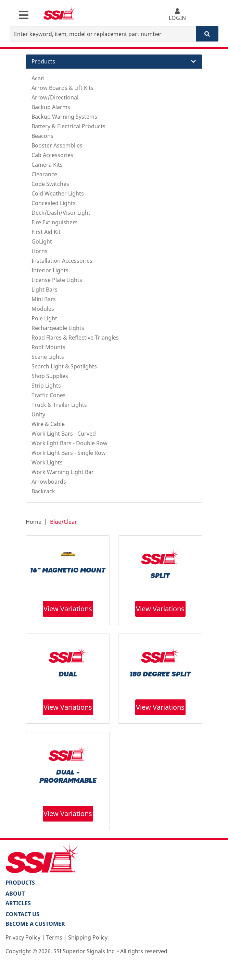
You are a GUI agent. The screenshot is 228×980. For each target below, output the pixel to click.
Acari (38, 78)
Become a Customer (35, 924)
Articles (18, 903)
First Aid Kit (46, 232)
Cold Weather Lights (58, 193)
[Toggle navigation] (24, 15)
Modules (43, 309)
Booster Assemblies (57, 145)
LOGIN (177, 15)
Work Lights (47, 462)
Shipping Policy (88, 937)
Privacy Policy (23, 937)
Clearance (44, 174)
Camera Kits (47, 165)
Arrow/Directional (55, 97)
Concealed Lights (54, 203)
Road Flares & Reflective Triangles (75, 338)
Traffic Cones (49, 395)
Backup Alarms (51, 107)
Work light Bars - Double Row (69, 443)
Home (34, 522)
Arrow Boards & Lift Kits (62, 88)
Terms (54, 937)
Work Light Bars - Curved (64, 434)
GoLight (42, 241)
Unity (38, 414)
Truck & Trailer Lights (59, 405)
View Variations (68, 609)
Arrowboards (49, 482)
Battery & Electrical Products (68, 126)
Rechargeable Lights (58, 328)
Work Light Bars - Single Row (69, 453)
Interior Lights (50, 270)
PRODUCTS (20, 883)
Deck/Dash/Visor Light (61, 213)
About (15, 894)
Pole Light (44, 318)
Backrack (43, 491)
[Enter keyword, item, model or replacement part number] (103, 34)
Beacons (42, 136)
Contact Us (22, 914)
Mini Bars (44, 299)
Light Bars (45, 290)
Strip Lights (46, 386)
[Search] (207, 34)
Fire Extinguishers (55, 222)
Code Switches (50, 184)
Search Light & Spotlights (64, 366)
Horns (40, 251)
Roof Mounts (48, 347)
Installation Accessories (62, 261)
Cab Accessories (52, 155)
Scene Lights (48, 357)
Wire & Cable (48, 424)
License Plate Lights (57, 280)
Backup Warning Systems (64, 117)
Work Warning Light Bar (63, 472)
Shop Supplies (50, 376)
